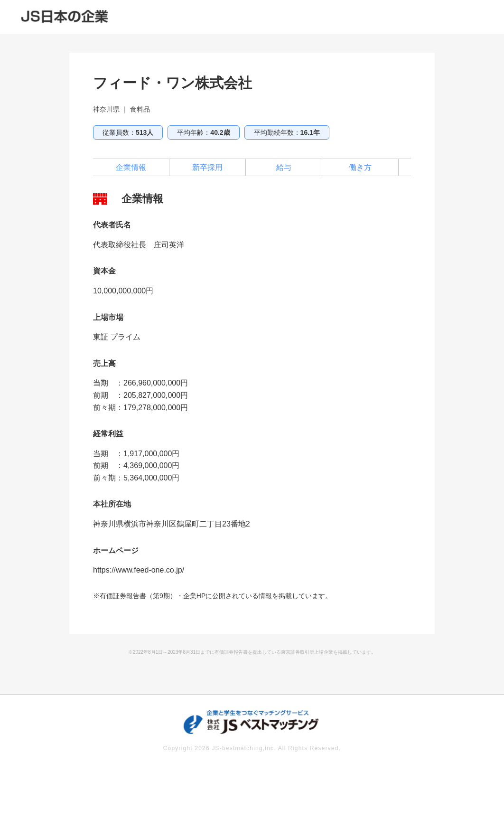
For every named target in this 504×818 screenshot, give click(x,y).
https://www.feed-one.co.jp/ (139, 570)
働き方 (360, 167)
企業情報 (131, 167)
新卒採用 (207, 167)
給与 (284, 167)
